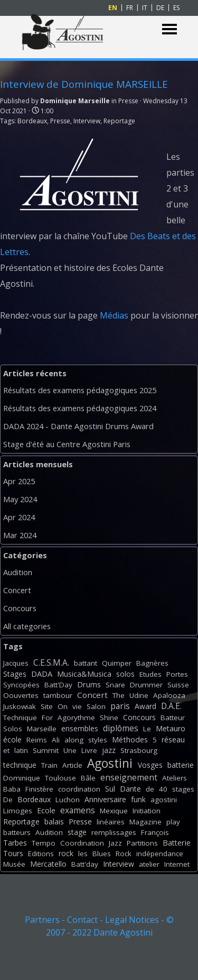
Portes (177, 674)
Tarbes (15, 843)
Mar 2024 (20, 535)
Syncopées (21, 685)
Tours (13, 853)
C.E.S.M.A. (51, 663)
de (150, 789)
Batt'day (85, 864)
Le (147, 729)
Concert (17, 590)
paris (120, 706)
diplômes (121, 728)
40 (163, 789)
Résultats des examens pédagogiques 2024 (80, 408)
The (119, 695)
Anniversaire (105, 799)
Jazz (115, 843)
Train (49, 765)
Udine (139, 695)
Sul (110, 789)
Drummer (146, 685)
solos (125, 674)
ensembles (80, 728)
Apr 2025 (19, 481)
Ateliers (175, 778)
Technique (20, 718)
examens (78, 810)
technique (20, 765)
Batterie (177, 843)
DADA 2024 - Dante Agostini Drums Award (78, 426)
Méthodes (130, 739)
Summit (46, 750)
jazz (109, 750)
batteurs (17, 832)
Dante (130, 789)
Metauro (171, 728)
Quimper (117, 663)
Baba (12, 789)
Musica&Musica (84, 674)
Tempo (44, 843)
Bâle (88, 778)
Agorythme (76, 718)
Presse (60, 121)
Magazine (145, 822)
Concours (20, 608)
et (6, 750)
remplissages (114, 832)
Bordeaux (32, 121)
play (173, 822)
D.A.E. (171, 706)
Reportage (119, 121)
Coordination (82, 843)
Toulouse (60, 778)
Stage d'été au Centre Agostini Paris (67, 444)
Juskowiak (20, 706)
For (47, 718)
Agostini (110, 763)
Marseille (42, 729)
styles (98, 740)
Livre (89, 750)
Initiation (147, 811)
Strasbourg (139, 750)
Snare (115, 685)
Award (145, 706)
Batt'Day (58, 685)
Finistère (39, 789)
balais (54, 822)
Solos (13, 729)
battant (86, 663)
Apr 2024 (19, 517)
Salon (96, 706)
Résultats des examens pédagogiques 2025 (80, 390)
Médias (114, 315)
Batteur (173, 718)
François (155, 832)
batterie (181, 765)
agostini (164, 800)
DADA (42, 674)
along (74, 740)
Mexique (114, 811)
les (83, 854)
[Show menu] (170, 29)
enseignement (129, 777)
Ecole (46, 810)
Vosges (150, 765)
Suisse (178, 685)
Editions (41, 854)
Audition (18, 572)
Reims (37, 740)
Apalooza (169, 695)
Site (47, 706)
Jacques (16, 663)
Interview (87, 121)
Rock (124, 854)
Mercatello (48, 864)
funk (138, 799)
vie (77, 706)
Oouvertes (21, 695)
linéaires (111, 822)
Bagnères (152, 663)
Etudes (150, 674)
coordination (79, 789)
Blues (102, 854)
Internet (177, 864)
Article (72, 765)
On (63, 706)
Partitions (142, 843)
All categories (27, 626)
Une (70, 750)
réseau (173, 739)
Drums (89, 684)
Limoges (18, 811)
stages (183, 789)
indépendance (160, 854)
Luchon (68, 800)
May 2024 (20, 499)
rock (66, 853)
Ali (56, 740)
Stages (15, 674)
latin (21, 750)
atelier (149, 864)
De (8, 800)
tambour (58, 695)
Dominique (22, 778)
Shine (109, 718)
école (12, 739)
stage (77, 832)
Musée (14, 864)
